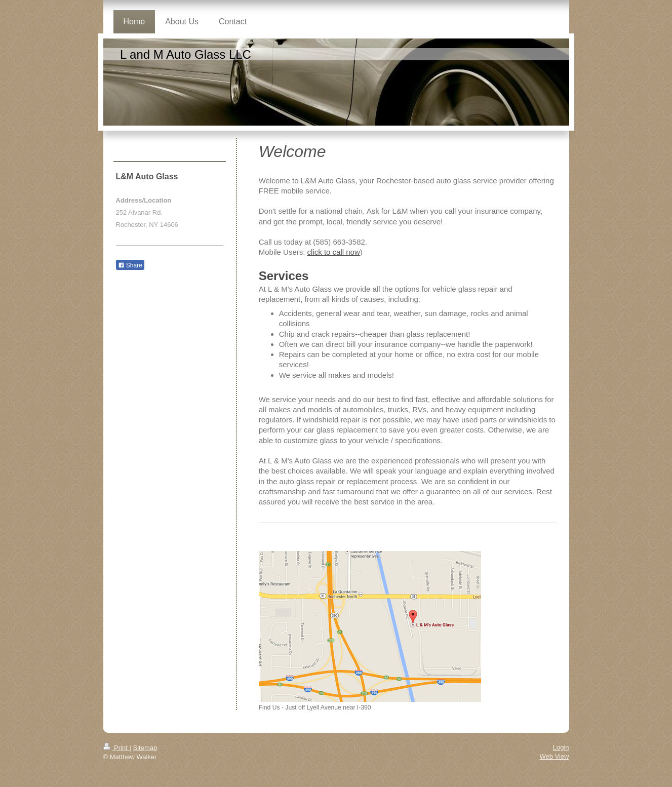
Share (130, 265)
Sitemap (145, 748)
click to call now (334, 252)
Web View (554, 756)
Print (116, 748)
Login (561, 747)
